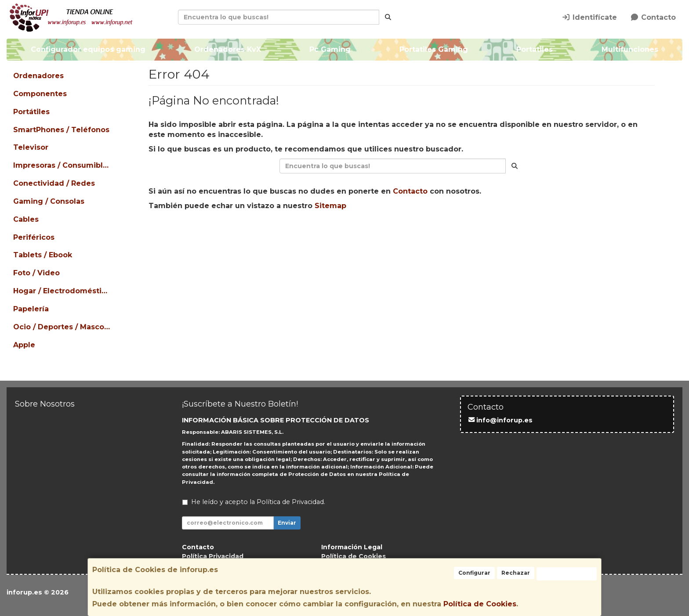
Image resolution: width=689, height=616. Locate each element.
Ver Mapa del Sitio (482, 234)
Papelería (31, 309)
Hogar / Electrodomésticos (63, 291)
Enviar (287, 523)
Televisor (31, 147)
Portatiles (535, 49)
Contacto (653, 17)
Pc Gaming (330, 49)
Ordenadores (38, 76)
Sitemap (330, 206)
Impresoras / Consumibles (62, 165)
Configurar (474, 573)
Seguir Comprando (322, 234)
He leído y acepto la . (258, 502)
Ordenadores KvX (228, 49)
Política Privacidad (213, 556)
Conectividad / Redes (54, 183)
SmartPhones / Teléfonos (61, 130)
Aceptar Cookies (567, 574)
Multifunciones (630, 49)
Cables (26, 219)
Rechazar (516, 573)
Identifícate (589, 17)
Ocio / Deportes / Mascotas (63, 327)
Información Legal (352, 547)
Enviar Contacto (403, 234)
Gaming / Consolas (49, 201)
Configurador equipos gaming (88, 49)
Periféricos (34, 237)
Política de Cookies (480, 604)
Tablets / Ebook (43, 255)
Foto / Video (36, 273)
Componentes (40, 94)
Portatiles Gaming (434, 49)
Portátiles (31, 112)
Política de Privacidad (290, 502)
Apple (24, 345)
